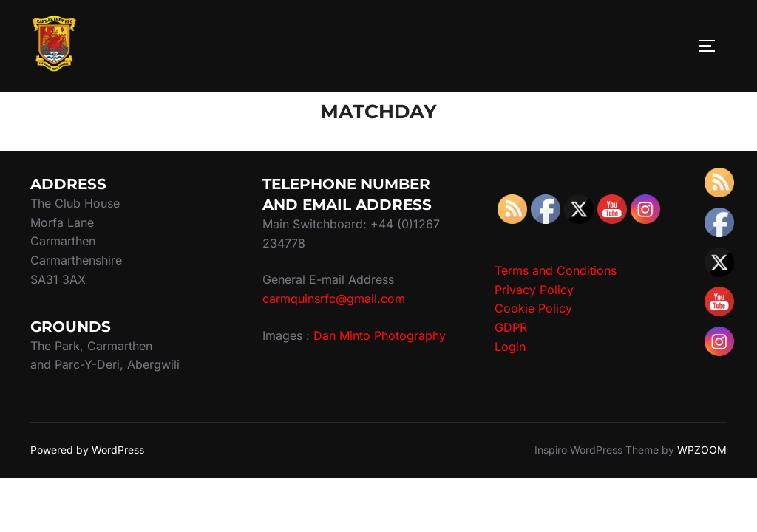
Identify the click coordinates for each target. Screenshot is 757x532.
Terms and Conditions (556, 270)
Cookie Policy (533, 308)
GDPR (511, 327)
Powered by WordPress (87, 450)
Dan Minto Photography (380, 335)
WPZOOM (702, 450)
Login (510, 347)
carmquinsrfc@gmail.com (334, 299)
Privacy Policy (534, 290)
